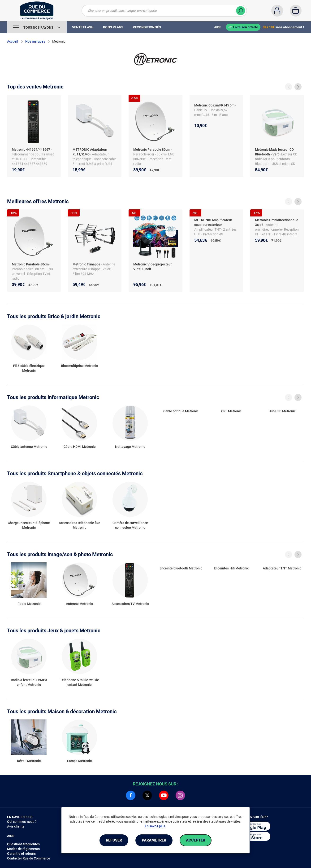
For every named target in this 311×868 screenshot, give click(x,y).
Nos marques (35, 41)
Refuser (114, 840)
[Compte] (277, 11)
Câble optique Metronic (181, 411)
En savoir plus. (155, 826)
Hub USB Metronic (282, 411)
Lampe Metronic (79, 761)
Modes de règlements (23, 849)
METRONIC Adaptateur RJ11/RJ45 (90, 152)
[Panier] (296, 11)
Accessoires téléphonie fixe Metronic (80, 525)
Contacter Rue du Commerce (29, 858)
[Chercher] (241, 11)
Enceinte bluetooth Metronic (181, 568)
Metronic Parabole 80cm (152, 150)
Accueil (13, 41)
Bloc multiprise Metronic (79, 366)
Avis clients (16, 826)
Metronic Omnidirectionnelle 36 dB (277, 222)
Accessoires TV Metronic (130, 604)
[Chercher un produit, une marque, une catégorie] (161, 11)
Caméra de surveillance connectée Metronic (130, 525)
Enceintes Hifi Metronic (231, 568)
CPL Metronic (231, 411)
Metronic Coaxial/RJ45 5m (214, 105)
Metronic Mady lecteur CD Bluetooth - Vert (274, 152)
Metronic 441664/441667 (31, 150)
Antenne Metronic (79, 604)
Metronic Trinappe (86, 264)
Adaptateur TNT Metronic (282, 568)
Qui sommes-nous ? (22, 822)
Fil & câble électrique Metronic (29, 368)
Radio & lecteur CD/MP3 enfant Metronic (29, 682)
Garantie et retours (21, 854)
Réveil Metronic (29, 761)
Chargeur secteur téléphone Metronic (29, 525)
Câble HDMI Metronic (80, 447)
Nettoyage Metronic (130, 447)
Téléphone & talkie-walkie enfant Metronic (80, 682)
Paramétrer (154, 840)
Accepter (196, 840)
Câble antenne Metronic (29, 447)
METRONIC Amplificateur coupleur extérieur (213, 222)
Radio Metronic (29, 604)
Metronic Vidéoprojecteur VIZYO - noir (153, 267)
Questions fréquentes (23, 844)
